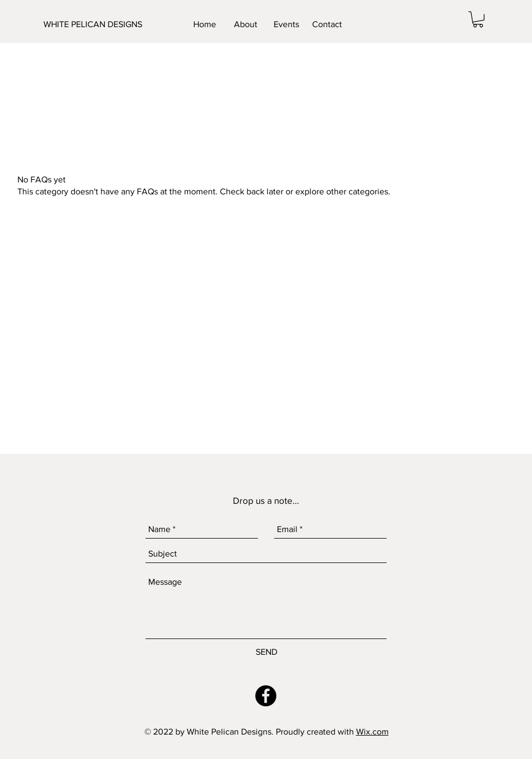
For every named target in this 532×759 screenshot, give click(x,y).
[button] (478, 19)
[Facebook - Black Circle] (266, 696)
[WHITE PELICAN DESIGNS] (97, 24)
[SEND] (267, 652)
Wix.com (372, 732)
